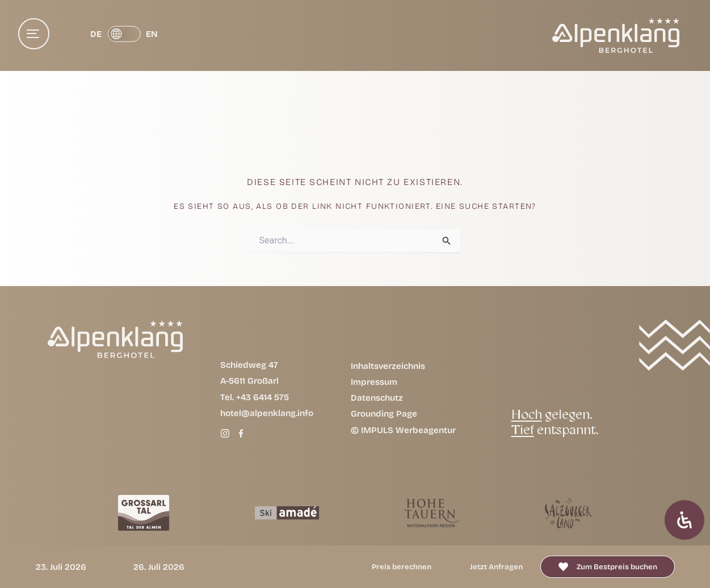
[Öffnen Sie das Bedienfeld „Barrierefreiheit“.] (684, 520)
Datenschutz (377, 398)
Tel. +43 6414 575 (255, 397)
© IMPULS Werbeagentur (403, 430)
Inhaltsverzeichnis (388, 366)
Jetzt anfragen (496, 566)
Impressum (374, 382)
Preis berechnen (402, 566)
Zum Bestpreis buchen (617, 566)
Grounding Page (384, 413)
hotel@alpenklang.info (267, 413)
